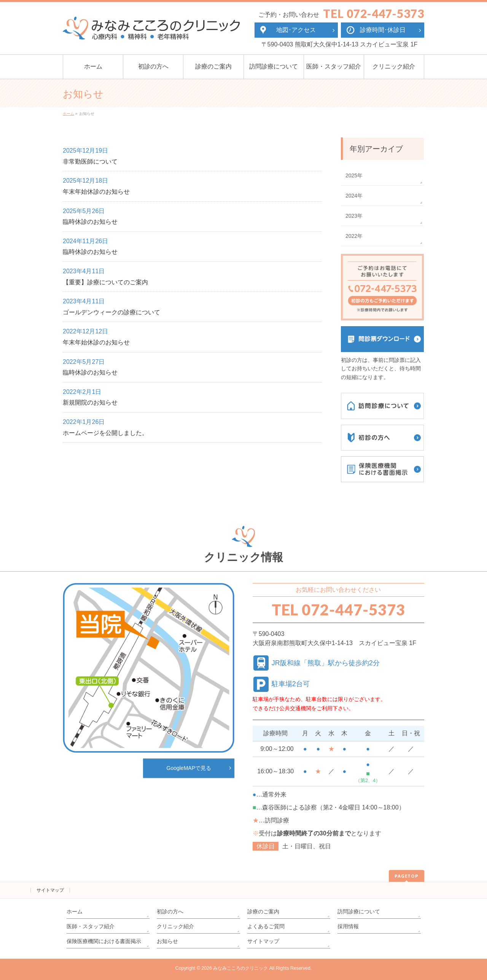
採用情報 (348, 926)
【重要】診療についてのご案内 (105, 282)
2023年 (354, 216)
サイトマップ (50, 890)
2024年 (354, 196)
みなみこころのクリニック (240, 968)
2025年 (354, 175)
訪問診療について (359, 911)
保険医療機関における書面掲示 (104, 941)
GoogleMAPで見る (189, 768)
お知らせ (167, 941)
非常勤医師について (90, 162)
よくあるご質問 (266, 926)
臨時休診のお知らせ (90, 222)
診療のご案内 (263, 911)
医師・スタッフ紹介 (91, 926)
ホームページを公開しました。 (105, 433)
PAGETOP (407, 876)
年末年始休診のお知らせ (96, 192)
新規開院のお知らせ (90, 402)
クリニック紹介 (175, 926)
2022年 (354, 236)
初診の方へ (170, 911)
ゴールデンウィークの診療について (111, 312)
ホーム (75, 911)
